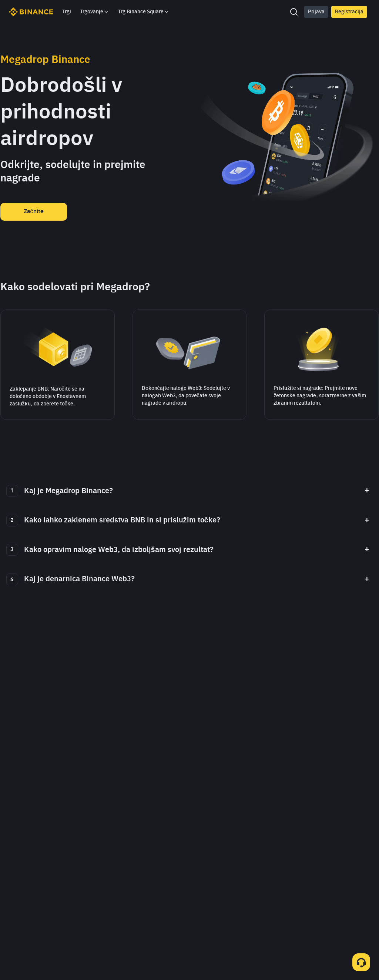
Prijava (316, 12)
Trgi (67, 12)
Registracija (349, 12)
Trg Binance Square (144, 12)
